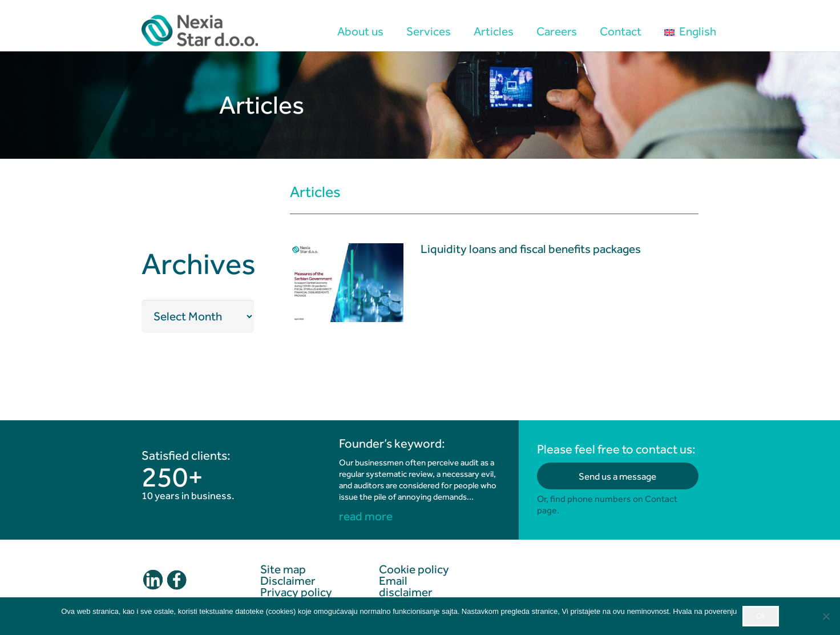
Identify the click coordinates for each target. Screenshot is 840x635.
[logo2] (200, 31)
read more (366, 516)
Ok (761, 616)
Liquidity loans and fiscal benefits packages (531, 250)
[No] (826, 616)
